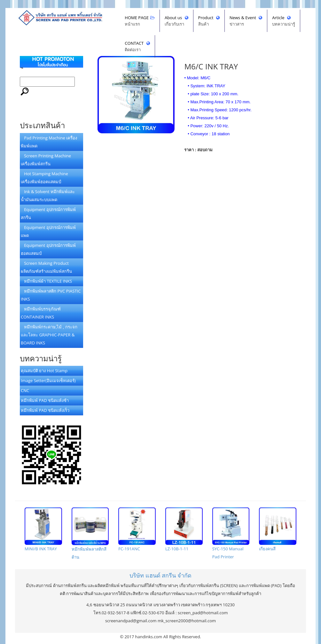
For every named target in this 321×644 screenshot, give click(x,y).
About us (176, 21)
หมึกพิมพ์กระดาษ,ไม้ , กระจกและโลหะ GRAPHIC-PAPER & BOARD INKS (49, 335)
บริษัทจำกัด (160, 575)
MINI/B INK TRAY (43, 530)
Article (284, 21)
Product (209, 21)
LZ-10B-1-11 (184, 530)
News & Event (246, 21)
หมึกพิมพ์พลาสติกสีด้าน (90, 534)
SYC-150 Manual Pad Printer (231, 534)
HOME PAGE (140, 21)
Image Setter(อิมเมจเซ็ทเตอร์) (48, 381)
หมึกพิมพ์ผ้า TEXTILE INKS (46, 281)
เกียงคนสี (278, 530)
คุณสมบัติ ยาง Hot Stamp (44, 371)
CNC (25, 390)
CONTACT (137, 47)
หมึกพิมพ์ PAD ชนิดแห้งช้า (45, 400)
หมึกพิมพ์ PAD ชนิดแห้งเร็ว (45, 410)
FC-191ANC (137, 530)
